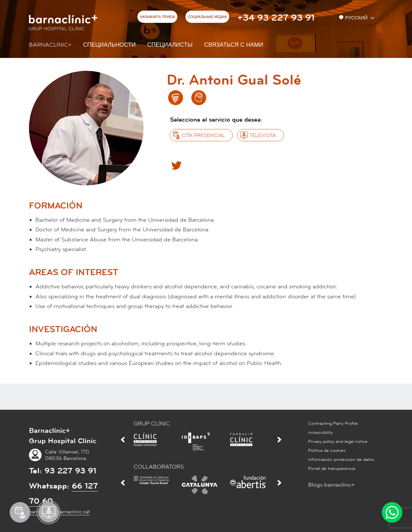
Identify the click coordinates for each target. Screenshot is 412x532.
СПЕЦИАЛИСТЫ (170, 45)
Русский (354, 18)
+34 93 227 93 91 (276, 18)
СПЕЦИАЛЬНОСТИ (109, 45)
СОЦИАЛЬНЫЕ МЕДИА (207, 17)
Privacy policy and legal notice (338, 442)
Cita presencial (203, 135)
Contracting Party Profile (333, 424)
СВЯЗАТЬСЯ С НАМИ (234, 45)
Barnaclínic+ (50, 45)
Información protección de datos (341, 460)
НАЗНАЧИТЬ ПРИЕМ (157, 17)
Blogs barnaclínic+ (331, 485)
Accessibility (320, 433)
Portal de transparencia (332, 469)
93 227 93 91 (70, 471)
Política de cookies (327, 451)
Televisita (263, 135)
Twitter (176, 165)
